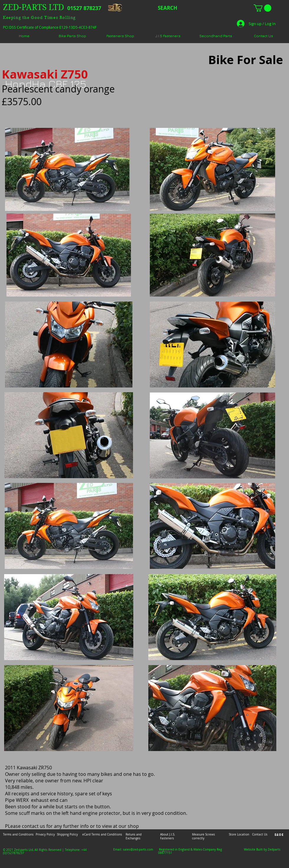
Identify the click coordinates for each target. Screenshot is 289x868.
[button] (262, 8)
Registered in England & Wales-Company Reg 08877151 (190, 851)
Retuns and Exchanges (134, 836)
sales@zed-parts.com (138, 850)
